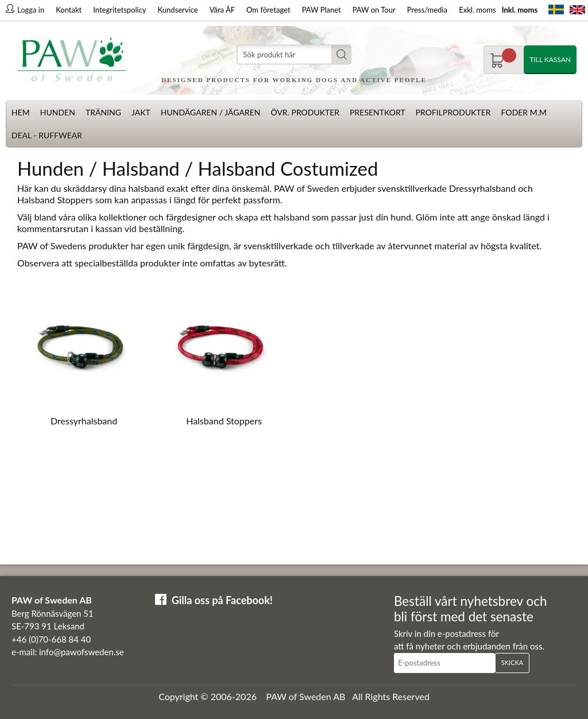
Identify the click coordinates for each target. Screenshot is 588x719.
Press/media (427, 10)
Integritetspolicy (119, 10)
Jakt (141, 112)
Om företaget (268, 10)
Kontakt (69, 10)
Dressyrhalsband (84, 421)
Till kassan (550, 59)
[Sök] (294, 55)
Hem (21, 112)
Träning (103, 112)
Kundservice (178, 10)
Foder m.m (524, 112)
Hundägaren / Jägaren (211, 112)
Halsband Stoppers (224, 421)
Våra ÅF (222, 10)
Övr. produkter (305, 112)
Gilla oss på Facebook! (222, 600)
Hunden (58, 112)
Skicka (512, 662)
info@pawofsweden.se (82, 652)
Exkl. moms (477, 10)
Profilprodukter (453, 112)
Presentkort (378, 112)
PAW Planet (322, 10)
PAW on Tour (374, 10)
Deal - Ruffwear (47, 135)
